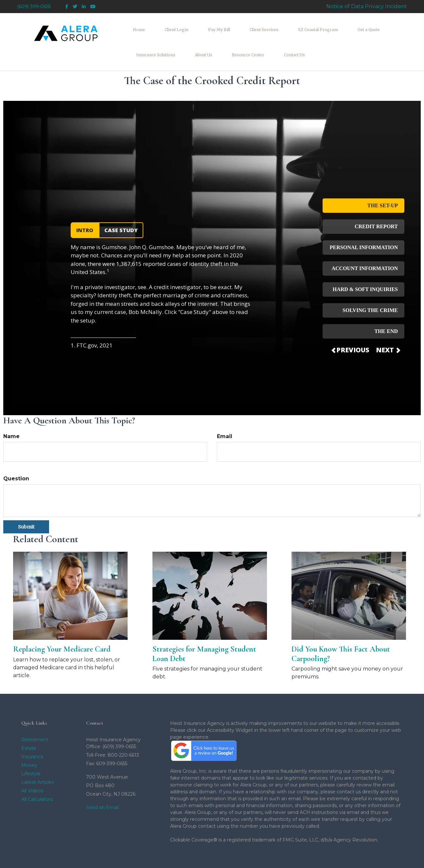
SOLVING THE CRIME (370, 289)
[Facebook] (67, 7)
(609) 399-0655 (34, 7)
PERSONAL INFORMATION (364, 226)
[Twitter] (75, 7)
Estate (29, 727)
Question (16, 457)
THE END (386, 310)
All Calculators (37, 778)
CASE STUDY (121, 209)
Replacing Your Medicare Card (62, 628)
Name (11, 415)
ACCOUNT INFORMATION (365, 247)
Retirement (35, 718)
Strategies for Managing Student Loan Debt (204, 633)
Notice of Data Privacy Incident (367, 6)
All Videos (32, 769)
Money (29, 744)
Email (225, 415)
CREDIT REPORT (376, 205)
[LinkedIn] (84, 7)
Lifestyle (31, 752)
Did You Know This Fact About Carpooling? (341, 633)
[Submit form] (26, 506)
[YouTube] (93, 7)
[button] (165, 28)
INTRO (85, 209)
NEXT (388, 329)
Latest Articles (38, 761)
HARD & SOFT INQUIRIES (365, 268)
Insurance (32, 735)
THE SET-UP (383, 184)
